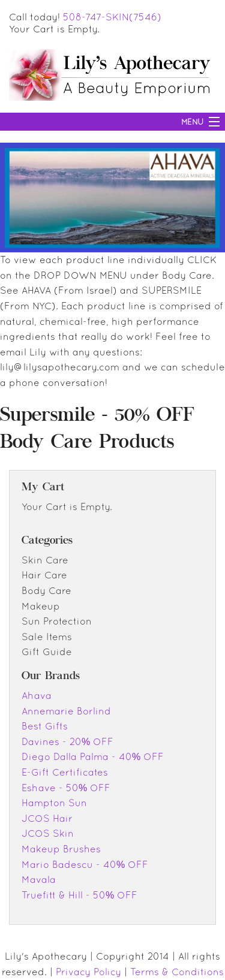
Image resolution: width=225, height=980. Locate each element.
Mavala (39, 879)
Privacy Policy (88, 972)
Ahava (37, 695)
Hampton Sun (54, 803)
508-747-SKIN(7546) (112, 17)
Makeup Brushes (61, 849)
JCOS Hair (47, 818)
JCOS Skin (48, 833)
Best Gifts (45, 726)
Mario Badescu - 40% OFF (85, 864)
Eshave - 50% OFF (66, 788)
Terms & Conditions (177, 972)
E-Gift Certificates (65, 772)
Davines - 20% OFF (67, 741)
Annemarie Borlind (66, 711)
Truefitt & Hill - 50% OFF (79, 895)
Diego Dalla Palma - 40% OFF (93, 756)
